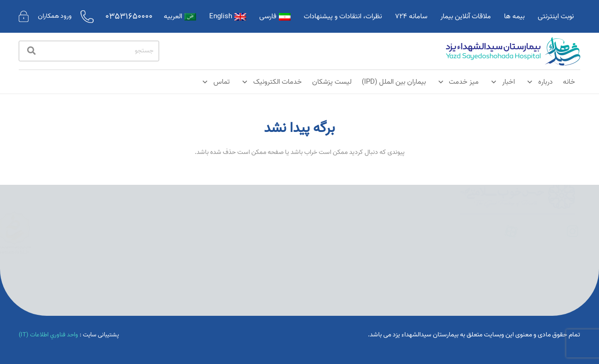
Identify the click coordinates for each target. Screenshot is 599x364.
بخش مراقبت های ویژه (313, 234)
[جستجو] (89, 51)
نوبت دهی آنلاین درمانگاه (397, 234)
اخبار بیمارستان (409, 217)
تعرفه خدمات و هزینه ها (311, 267)
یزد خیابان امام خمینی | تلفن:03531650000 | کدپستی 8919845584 (390, 260)
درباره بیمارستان (321, 217)
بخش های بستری (320, 251)
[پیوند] (513, 51)
